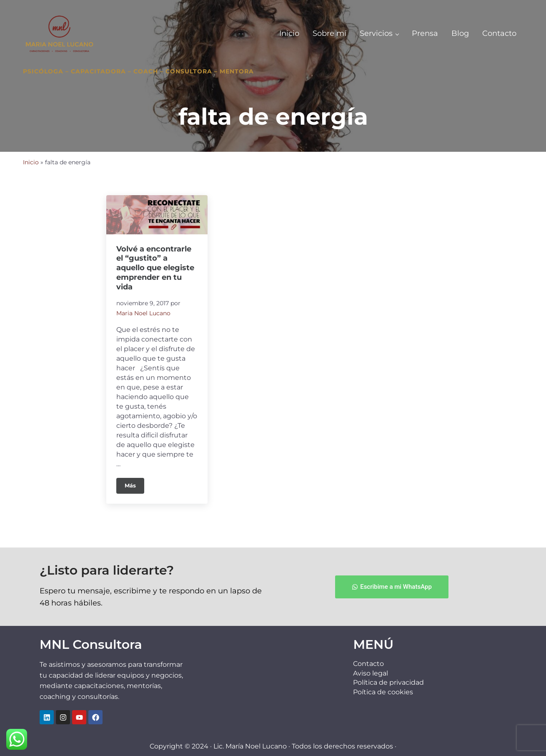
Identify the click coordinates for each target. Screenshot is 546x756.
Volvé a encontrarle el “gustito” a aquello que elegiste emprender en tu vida (155, 268)
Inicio (31, 162)
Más (134, 483)
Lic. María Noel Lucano (250, 746)
